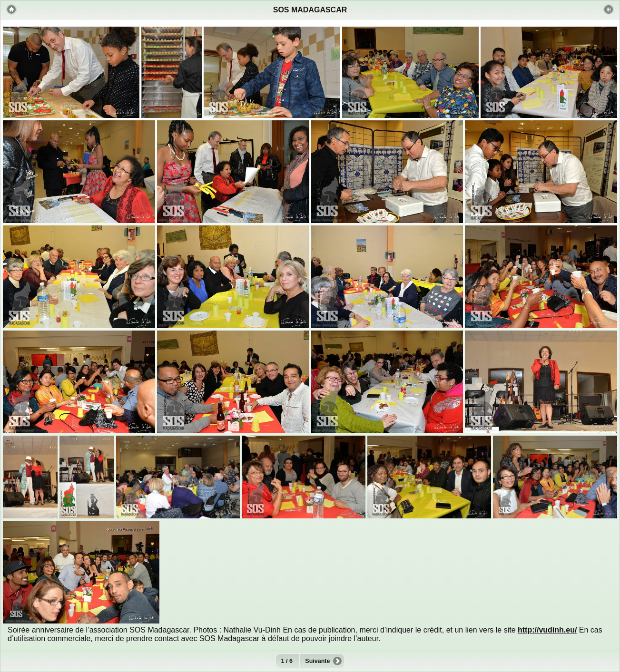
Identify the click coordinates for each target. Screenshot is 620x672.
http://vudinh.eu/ (547, 630)
